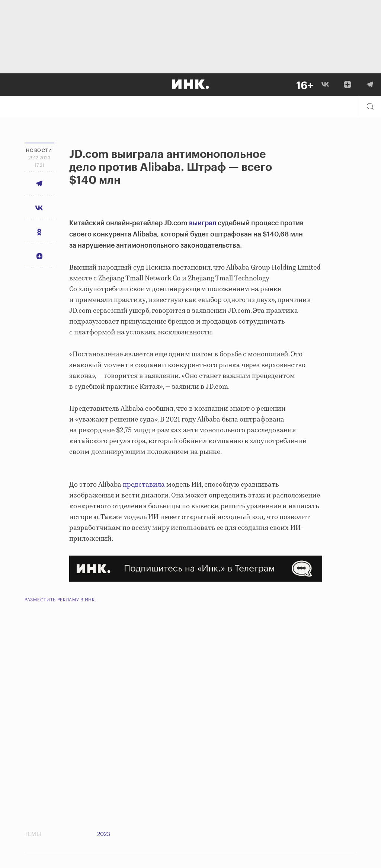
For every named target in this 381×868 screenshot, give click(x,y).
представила (144, 485)
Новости (39, 150)
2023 (104, 834)
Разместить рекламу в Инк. (60, 600)
